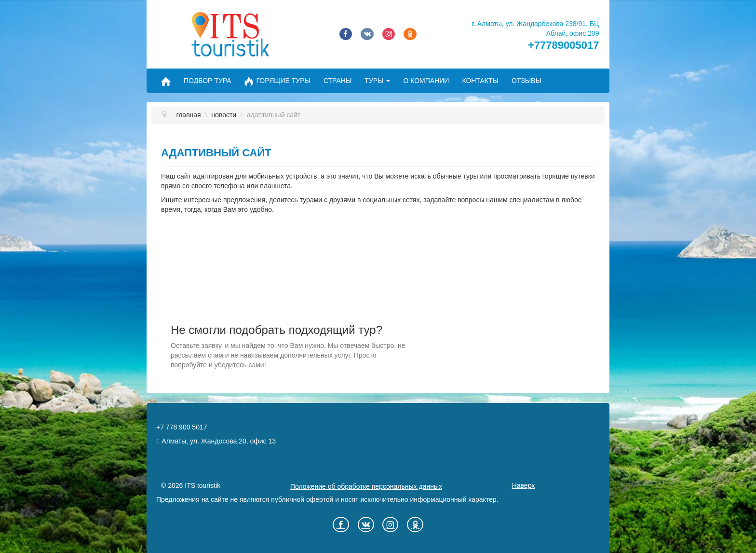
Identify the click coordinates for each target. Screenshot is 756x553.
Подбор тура (207, 81)
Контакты (480, 81)
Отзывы (526, 81)
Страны (337, 81)
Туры (377, 81)
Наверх (524, 485)
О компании (426, 81)
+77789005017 (563, 45)
